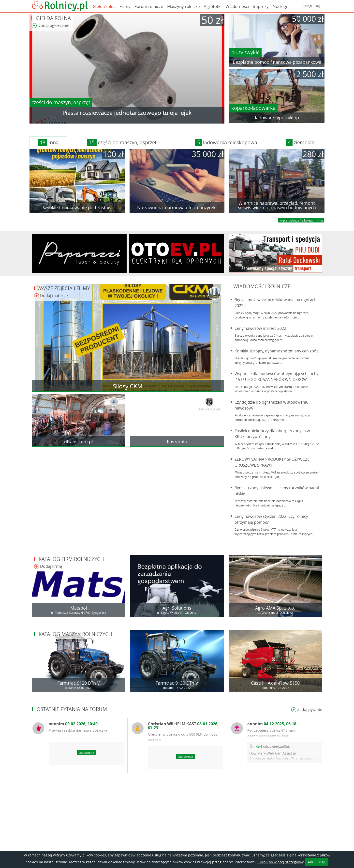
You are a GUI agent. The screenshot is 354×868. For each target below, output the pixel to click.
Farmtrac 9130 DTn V (177, 683)
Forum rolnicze (149, 6)
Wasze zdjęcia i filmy (64, 288)
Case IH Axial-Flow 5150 (275, 683)
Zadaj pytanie (307, 710)
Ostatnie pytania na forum (72, 709)
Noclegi (280, 6)
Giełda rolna (104, 6)
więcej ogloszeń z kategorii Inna (301, 220)
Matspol (79, 608)
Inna (48, 142)
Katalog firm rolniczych (71, 559)
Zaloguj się (311, 6)
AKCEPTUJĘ (317, 862)
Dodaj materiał (51, 296)
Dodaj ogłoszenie (50, 26)
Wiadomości (237, 6)
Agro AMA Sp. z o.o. (275, 608)
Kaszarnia (177, 442)
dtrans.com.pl (79, 442)
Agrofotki (213, 6)
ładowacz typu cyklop (277, 118)
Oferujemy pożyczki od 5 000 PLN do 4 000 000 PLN (183, 737)
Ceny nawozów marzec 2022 (260, 328)
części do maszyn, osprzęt (61, 102)
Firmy (125, 6)
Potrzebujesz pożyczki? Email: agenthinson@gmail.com (272, 733)
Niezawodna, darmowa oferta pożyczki (177, 207)
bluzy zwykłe (245, 52)
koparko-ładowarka (253, 108)
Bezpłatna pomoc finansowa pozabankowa (277, 62)
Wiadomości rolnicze (262, 286)
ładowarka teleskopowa (226, 142)
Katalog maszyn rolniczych (75, 634)
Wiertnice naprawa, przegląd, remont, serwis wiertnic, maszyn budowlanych (277, 205)
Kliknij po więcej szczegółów (280, 862)
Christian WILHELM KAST (183, 726)
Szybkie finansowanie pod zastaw (77, 207)
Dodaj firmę (48, 567)
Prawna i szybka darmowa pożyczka (78, 730)
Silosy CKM (128, 386)
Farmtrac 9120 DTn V (79, 683)
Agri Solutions (177, 608)
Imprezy (261, 6)
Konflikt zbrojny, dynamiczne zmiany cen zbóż (276, 351)
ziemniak (300, 142)
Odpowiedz (86, 753)
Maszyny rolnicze (184, 6)
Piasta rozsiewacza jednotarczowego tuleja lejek (127, 113)
